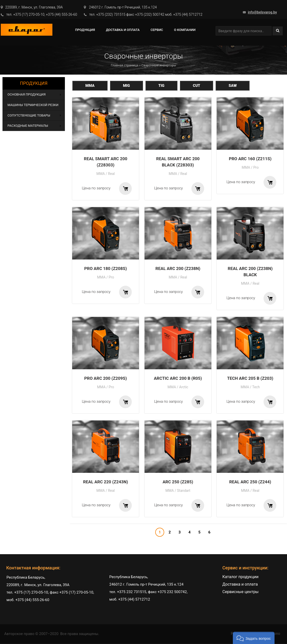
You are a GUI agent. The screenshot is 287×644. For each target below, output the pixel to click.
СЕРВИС (157, 30)
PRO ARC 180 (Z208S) (106, 268)
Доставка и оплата (123, 30)
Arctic (184, 387)
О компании (185, 30)
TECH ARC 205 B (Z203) (250, 378)
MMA (90, 86)
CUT (197, 86)
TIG (161, 86)
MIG (127, 86)
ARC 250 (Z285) (178, 482)
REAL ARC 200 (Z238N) (178, 268)
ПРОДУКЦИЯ (85, 30)
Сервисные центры (240, 592)
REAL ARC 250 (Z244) (250, 482)
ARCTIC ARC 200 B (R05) (178, 378)
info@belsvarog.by (262, 12)
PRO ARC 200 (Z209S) (106, 378)
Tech (256, 387)
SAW (233, 86)
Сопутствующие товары (29, 115)
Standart (184, 491)
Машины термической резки (33, 105)
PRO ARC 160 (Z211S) (250, 159)
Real (111, 174)
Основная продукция (27, 94)
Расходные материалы (28, 126)
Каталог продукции (240, 577)
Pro (256, 167)
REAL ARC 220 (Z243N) (106, 482)
